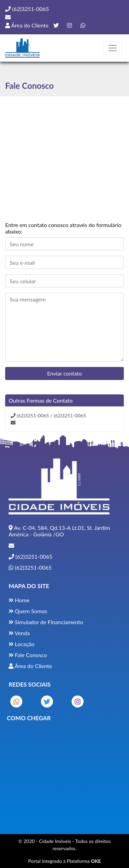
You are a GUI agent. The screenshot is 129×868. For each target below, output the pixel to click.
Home (19, 600)
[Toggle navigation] (112, 48)
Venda (19, 633)
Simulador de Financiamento (46, 622)
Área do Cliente (27, 25)
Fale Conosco (28, 655)
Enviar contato (64, 373)
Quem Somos (28, 611)
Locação (21, 644)
